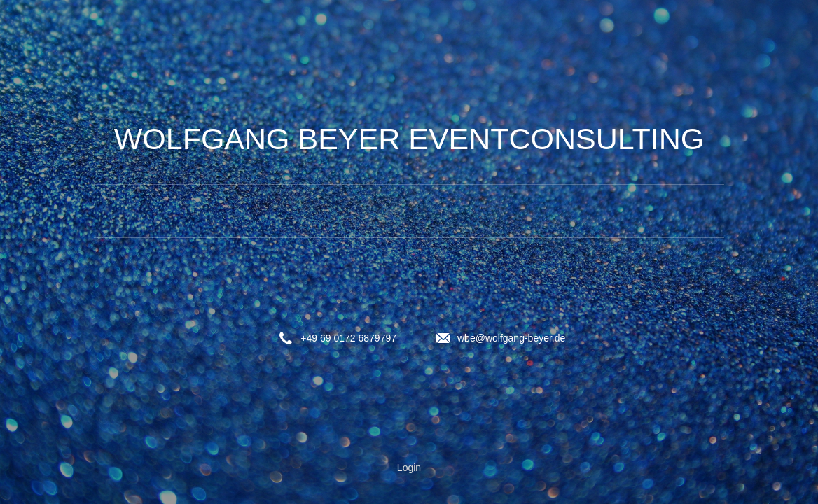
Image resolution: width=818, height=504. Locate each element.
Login (409, 468)
